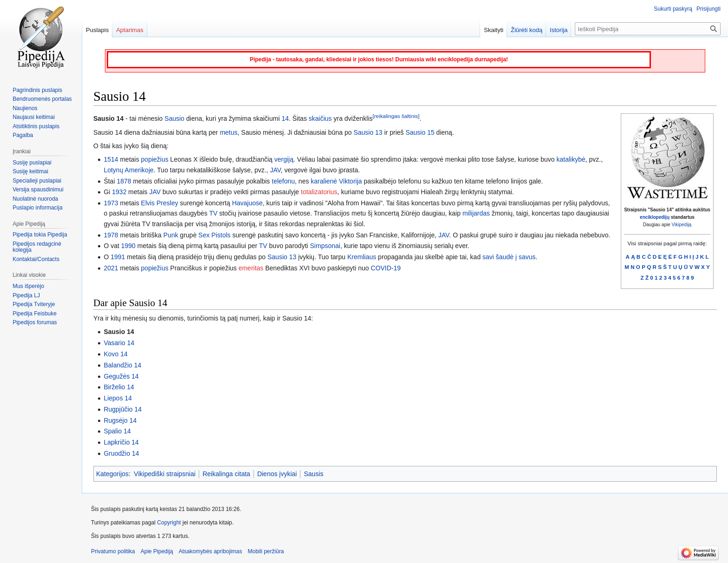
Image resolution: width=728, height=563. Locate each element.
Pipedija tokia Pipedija (40, 235)
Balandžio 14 (122, 365)
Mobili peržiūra (266, 551)
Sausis (313, 474)
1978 (111, 235)
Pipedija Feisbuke (35, 314)
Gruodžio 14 (121, 453)
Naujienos (25, 108)
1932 (119, 192)
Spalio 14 (117, 431)
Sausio (174, 118)
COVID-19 (386, 268)
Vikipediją (682, 225)
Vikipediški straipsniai (165, 474)
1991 (118, 257)
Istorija (559, 30)
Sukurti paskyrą (673, 9)
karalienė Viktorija (336, 181)
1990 (128, 246)
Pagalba (23, 135)
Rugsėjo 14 (120, 420)
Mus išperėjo (28, 286)
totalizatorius (319, 192)
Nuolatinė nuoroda (35, 199)
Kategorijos (112, 474)
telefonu (283, 181)
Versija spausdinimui (38, 190)
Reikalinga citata (226, 474)
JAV (275, 170)
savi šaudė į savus (509, 257)
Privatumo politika (113, 551)
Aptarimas (130, 30)
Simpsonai (325, 246)
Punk (171, 235)
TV (213, 213)
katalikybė (571, 159)
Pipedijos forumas (35, 322)
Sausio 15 (420, 132)
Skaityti (494, 30)
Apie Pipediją (157, 551)
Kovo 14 (115, 354)
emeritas (251, 268)
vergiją (284, 159)
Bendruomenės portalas (42, 99)
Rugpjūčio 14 (123, 409)
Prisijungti (708, 9)
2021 (111, 268)
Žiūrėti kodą (526, 30)
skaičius (320, 118)
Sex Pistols (214, 235)
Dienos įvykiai (277, 474)
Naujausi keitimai (34, 117)
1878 (124, 181)
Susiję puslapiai (32, 163)
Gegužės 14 (121, 376)
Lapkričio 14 (121, 442)
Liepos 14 (118, 398)
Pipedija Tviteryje (34, 304)
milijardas (476, 213)
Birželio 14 (119, 387)
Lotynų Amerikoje (128, 170)
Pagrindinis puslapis (37, 90)
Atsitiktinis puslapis (36, 126)
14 (285, 118)
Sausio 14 (119, 332)
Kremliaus (362, 257)
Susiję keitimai (30, 171)
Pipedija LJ (26, 295)
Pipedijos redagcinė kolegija (37, 247)
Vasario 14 (119, 343)
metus (228, 132)
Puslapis (97, 30)
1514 (111, 159)
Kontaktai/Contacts (36, 259)
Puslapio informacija (37, 208)
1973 (111, 203)
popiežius (155, 159)
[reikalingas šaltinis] (396, 116)
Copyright (169, 523)
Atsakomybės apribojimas (211, 551)
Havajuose (247, 203)
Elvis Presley (160, 203)
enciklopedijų (655, 217)
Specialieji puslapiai (37, 181)
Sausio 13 (368, 132)
